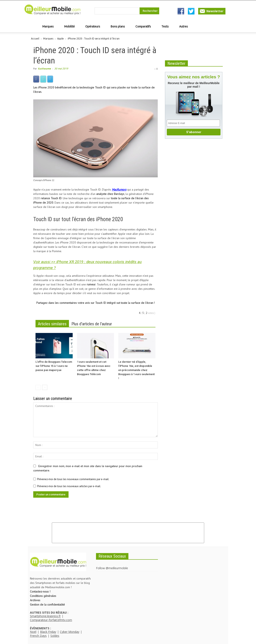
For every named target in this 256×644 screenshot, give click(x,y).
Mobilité (69, 26)
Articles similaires (52, 324)
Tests (165, 26)
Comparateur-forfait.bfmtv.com (51, 620)
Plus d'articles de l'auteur (92, 324)
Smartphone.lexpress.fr (45, 616)
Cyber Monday (70, 632)
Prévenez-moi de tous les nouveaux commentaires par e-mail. (73, 479)
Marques (48, 26)
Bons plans (118, 26)
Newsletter (215, 11)
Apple (60, 39)
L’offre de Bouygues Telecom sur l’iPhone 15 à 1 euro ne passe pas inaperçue (54, 366)
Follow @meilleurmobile (112, 568)
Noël (33, 632)
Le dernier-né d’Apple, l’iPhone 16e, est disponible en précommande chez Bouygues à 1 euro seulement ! (136, 370)
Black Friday (48, 632)
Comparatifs (143, 26)
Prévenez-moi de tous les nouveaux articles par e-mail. (69, 486)
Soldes (55, 636)
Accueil (35, 39)
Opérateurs (93, 26)
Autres (184, 26)
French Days (38, 636)
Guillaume (44, 69)
